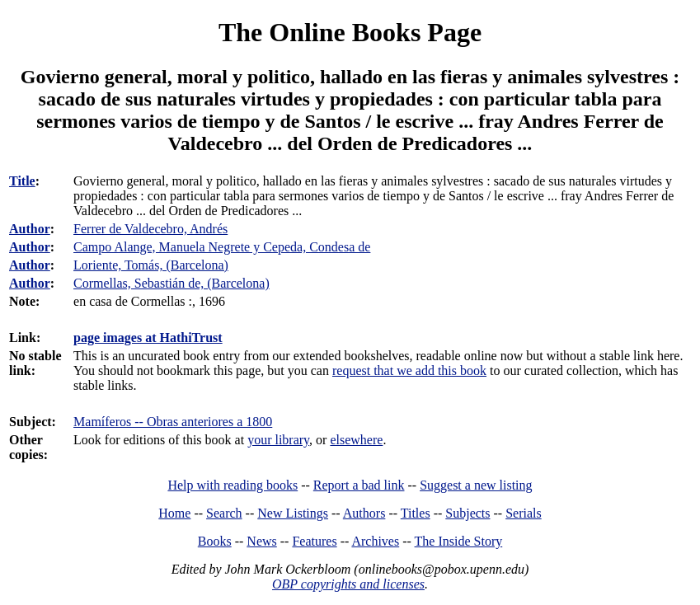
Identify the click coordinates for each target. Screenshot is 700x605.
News (261, 541)
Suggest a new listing (476, 485)
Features (314, 541)
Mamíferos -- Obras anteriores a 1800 (173, 422)
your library (278, 440)
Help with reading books (233, 485)
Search (224, 513)
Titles (416, 513)
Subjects (467, 513)
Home (174, 513)
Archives (375, 541)
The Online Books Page (350, 32)
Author (30, 229)
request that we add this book (409, 371)
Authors (364, 513)
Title (22, 181)
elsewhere (356, 440)
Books (215, 541)
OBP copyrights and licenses (348, 584)
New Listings (293, 513)
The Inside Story (459, 541)
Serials (524, 513)
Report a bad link (359, 485)
